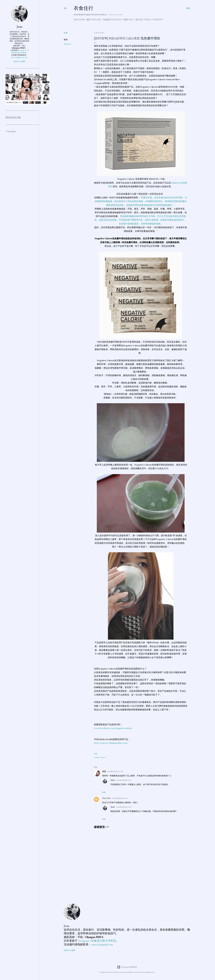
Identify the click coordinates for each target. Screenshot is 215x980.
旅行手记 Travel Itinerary (149, 20)
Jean (113, 780)
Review (67, 44)
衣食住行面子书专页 (104, 941)
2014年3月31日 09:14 (120, 798)
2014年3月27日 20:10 (115, 771)
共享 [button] (66, 33)
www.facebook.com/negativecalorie (113, 728)
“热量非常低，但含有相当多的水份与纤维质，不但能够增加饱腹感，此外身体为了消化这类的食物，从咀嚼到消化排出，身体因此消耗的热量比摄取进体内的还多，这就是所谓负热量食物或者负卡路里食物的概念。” (141, 201)
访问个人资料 (70, 950)
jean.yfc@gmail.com (102, 944)
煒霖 (104, 771)
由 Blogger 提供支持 (127, 967)
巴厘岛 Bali (128, 20)
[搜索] (188, 8)
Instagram (84, 941)
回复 (104, 792)
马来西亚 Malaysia (112, 20)
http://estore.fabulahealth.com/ (111, 743)
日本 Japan (79, 20)
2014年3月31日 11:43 (124, 807)
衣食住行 (84, 8)
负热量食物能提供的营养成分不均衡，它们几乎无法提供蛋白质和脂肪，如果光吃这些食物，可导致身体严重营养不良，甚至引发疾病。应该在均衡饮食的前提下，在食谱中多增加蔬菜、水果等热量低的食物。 (141, 220)
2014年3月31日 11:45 (124, 780)
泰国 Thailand (94, 20)
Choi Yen (106, 798)
